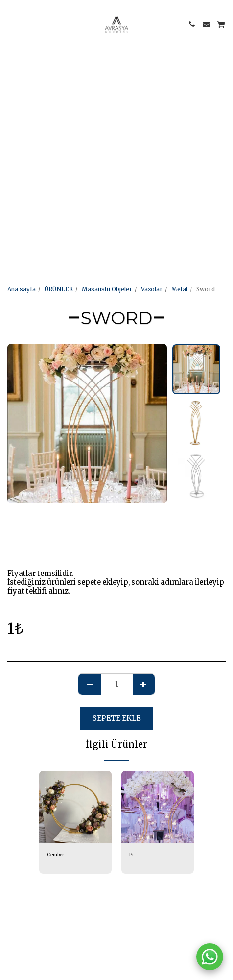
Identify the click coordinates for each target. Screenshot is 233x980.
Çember (56, 855)
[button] (11, 24)
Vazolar (152, 289)
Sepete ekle (116, 718)
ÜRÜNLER (59, 289)
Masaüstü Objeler (107, 289)
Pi (131, 855)
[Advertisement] (116, 117)
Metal (179, 289)
